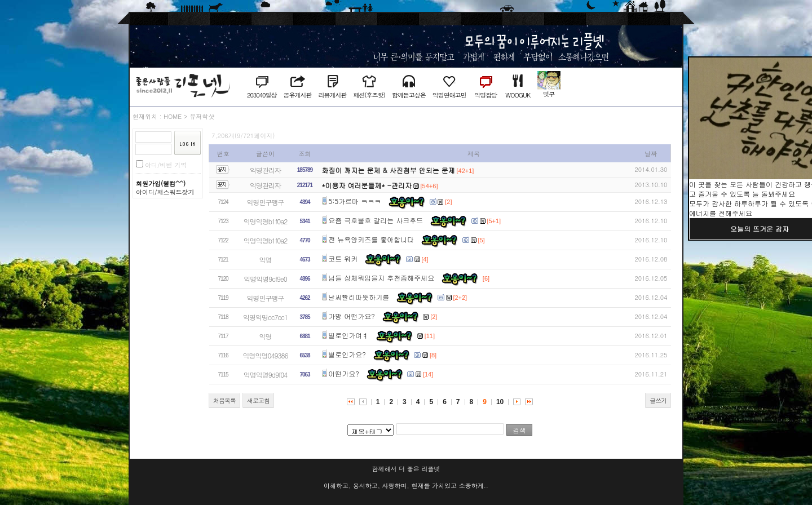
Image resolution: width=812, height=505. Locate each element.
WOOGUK (518, 95)
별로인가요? (347, 354)
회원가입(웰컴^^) (161, 183)
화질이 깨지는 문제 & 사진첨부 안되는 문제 (389, 170)
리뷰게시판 (332, 95)
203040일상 (262, 95)
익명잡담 (486, 95)
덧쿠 (549, 94)
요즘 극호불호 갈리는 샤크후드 (376, 220)
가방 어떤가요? (352, 316)
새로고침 (258, 400)
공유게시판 (297, 95)
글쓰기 (658, 400)
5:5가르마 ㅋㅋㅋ (355, 201)
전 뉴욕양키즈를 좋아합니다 (371, 239)
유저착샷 (202, 116)
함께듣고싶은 (409, 95)
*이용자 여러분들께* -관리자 (367, 185)
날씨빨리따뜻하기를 (359, 297)
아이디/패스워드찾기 (165, 192)
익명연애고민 (449, 95)
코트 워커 (343, 258)
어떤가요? (344, 373)
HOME (173, 116)
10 (500, 402)
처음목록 (224, 400)
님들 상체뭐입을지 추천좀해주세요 (381, 278)
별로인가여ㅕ (348, 335)
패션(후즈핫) (369, 95)
